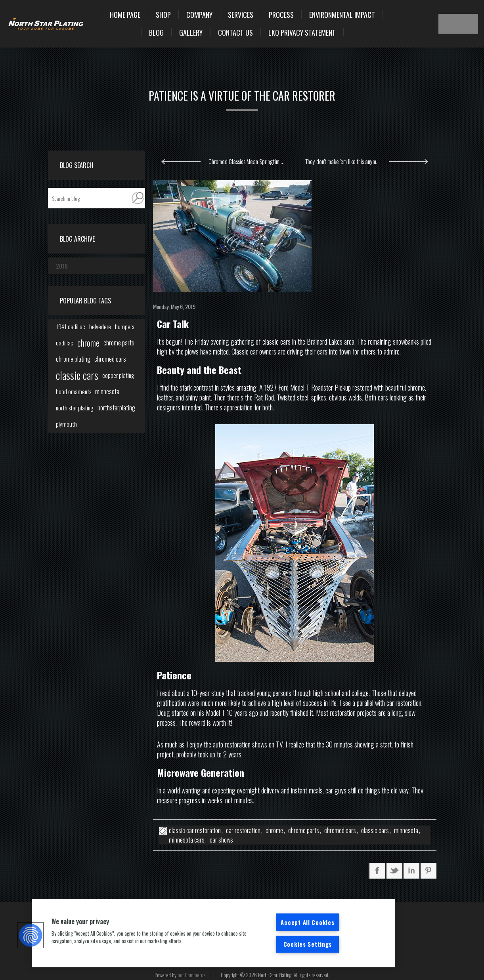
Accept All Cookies (307, 922)
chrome (274, 830)
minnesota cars (187, 840)
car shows (221, 840)
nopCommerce (192, 975)
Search (138, 198)
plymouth (66, 424)
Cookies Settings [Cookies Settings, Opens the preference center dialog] (308, 944)
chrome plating (73, 359)
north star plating (75, 408)
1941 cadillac (71, 326)
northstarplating (116, 408)
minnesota (406, 830)
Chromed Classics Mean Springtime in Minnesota (250, 161)
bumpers (124, 326)
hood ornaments (74, 391)
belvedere (100, 326)
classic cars (375, 830)
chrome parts (304, 830)
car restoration (243, 830)
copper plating (118, 375)
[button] (31, 935)
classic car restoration (195, 830)
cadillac (65, 343)
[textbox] (89, 198)
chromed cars (340, 830)
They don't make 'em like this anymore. (345, 161)
